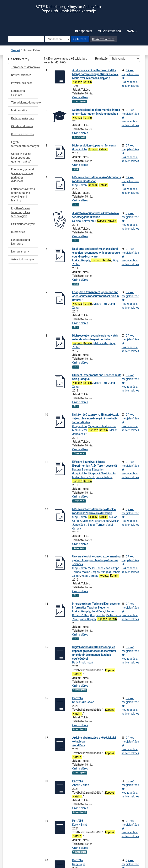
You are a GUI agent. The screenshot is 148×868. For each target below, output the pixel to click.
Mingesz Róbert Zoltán (102, 426)
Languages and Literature (21, 242)
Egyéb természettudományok (25, 144)
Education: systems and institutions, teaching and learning (23, 195)
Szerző (15, 50)
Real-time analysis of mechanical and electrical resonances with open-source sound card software (96, 253)
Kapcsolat (83, 31)
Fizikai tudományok (23, 224)
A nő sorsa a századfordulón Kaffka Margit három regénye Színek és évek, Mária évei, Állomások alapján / (95, 74)
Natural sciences (21, 75)
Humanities (18, 232)
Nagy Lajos (79, 864)
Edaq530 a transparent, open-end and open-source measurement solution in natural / (95, 296)
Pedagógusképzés (23, 118)
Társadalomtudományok (25, 103)
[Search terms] (26, 39)
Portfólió (78, 698)
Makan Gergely (81, 260)
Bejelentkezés (109, 31)
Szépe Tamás (96, 525)
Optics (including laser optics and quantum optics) (21, 158)
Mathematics (19, 110)
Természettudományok (25, 67)
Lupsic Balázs (104, 477)
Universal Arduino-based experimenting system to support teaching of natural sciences (96, 560)
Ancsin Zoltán (81, 785)
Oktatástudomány (22, 126)
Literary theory (20, 252)
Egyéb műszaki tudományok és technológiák (21, 212)
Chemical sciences (22, 134)
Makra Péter (101, 304)
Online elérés (80, 97)
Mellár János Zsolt (83, 477)
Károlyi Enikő (80, 825)
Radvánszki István (83, 663)
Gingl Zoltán (79, 149)
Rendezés (101, 59)
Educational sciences (18, 93)
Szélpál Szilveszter (84, 221)
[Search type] (57, 39)
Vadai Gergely (90, 576)
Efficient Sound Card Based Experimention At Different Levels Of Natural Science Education (95, 466)
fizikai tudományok (23, 259)
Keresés (80, 39)
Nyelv (132, 31)
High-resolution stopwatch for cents (94, 146)
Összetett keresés (103, 39)
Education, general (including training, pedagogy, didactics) (22, 175)
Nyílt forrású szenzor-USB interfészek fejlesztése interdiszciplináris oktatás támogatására (95, 418)
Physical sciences (22, 83)
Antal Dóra (98, 611)
